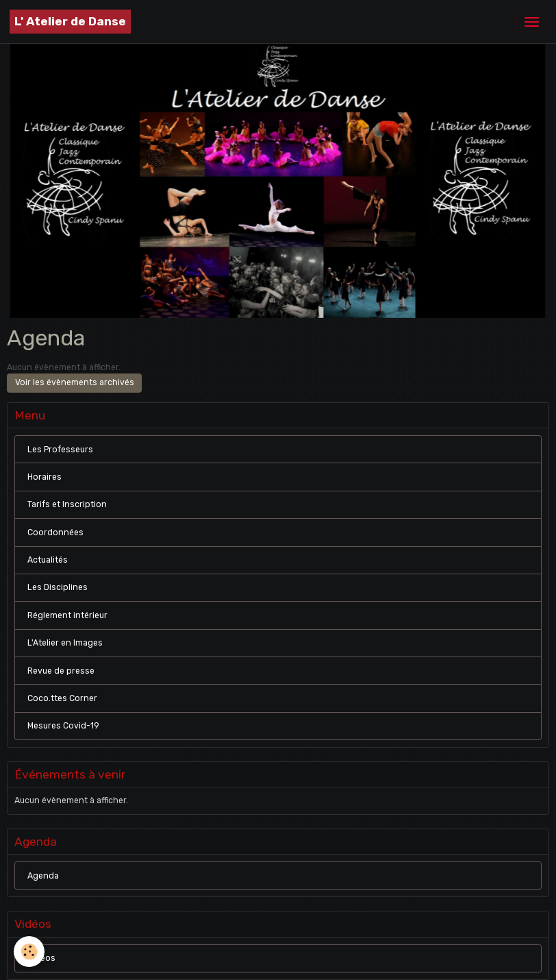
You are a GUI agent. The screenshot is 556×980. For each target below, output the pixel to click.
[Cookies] (29, 952)
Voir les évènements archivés (75, 382)
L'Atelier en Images (65, 643)
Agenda (43, 876)
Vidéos (41, 958)
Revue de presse (61, 671)
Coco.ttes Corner (62, 698)
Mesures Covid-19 (63, 726)
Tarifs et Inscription (67, 504)
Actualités (48, 560)
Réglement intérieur (67, 615)
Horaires (45, 477)
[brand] (70, 22)
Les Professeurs (60, 450)
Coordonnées (55, 532)
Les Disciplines (58, 587)
